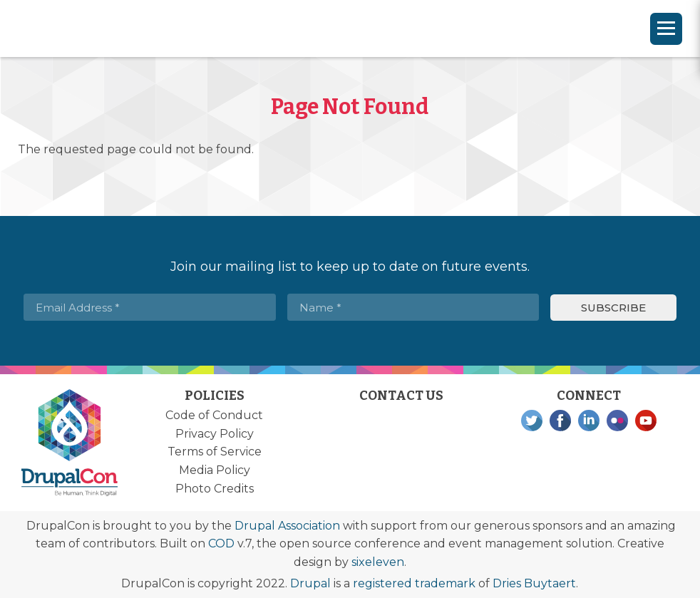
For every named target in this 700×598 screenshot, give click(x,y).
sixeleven (378, 562)
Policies (215, 396)
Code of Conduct (214, 415)
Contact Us (401, 396)
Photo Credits (215, 489)
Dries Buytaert (534, 583)
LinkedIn (589, 421)
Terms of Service (215, 452)
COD (221, 543)
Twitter (532, 421)
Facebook (560, 421)
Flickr (617, 421)
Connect (589, 396)
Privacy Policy (215, 434)
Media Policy (215, 470)
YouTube (646, 421)
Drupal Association (287, 526)
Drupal (310, 583)
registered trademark (414, 583)
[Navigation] (666, 29)
